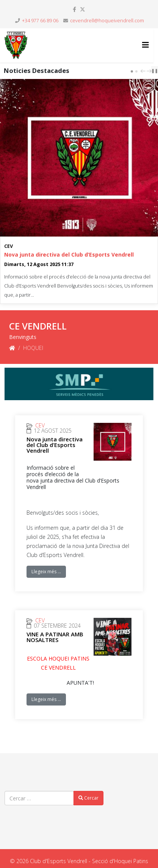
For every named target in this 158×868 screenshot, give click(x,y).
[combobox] (39, 798)
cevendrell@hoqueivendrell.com (107, 21)
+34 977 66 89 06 (40, 21)
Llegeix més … (46, 572)
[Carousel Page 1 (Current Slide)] (132, 71)
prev (144, 71)
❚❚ (155, 70)
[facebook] (74, 9)
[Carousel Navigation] (145, 71)
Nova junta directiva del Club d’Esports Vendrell (69, 255)
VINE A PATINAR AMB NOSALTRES (55, 637)
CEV (9, 246)
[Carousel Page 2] (136, 71)
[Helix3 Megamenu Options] (145, 45)
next (150, 71)
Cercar (88, 798)
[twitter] (83, 9)
